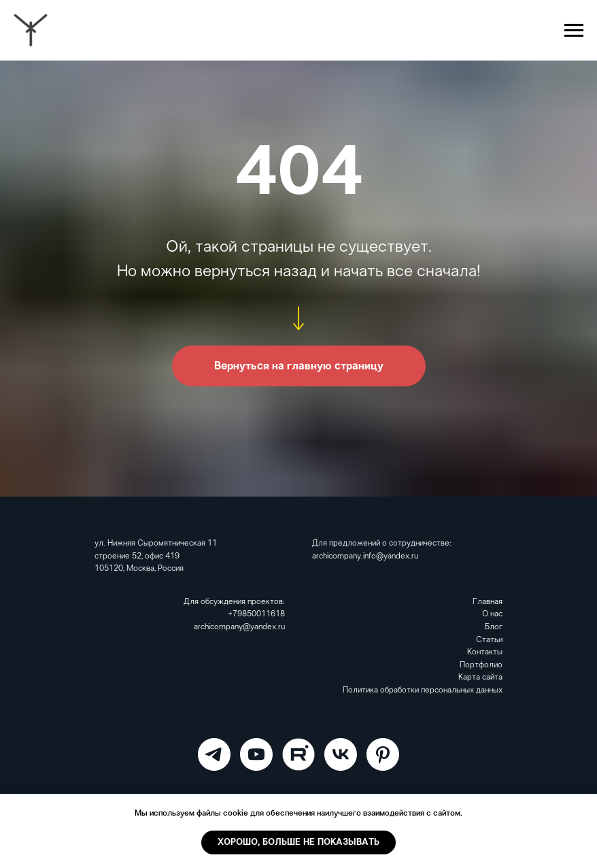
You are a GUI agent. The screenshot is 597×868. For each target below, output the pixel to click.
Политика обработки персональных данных (423, 690)
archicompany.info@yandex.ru (365, 556)
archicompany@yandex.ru (239, 627)
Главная (488, 602)
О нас (492, 614)
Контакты (485, 652)
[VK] (341, 754)
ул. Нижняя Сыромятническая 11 (156, 544)
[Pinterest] (383, 754)
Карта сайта (480, 678)
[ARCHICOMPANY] (214, 754)
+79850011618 (256, 614)
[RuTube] (298, 754)
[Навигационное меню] (574, 31)
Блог (494, 627)
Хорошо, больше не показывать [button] (298, 842)
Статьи (489, 640)
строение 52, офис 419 (137, 556)
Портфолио (481, 665)
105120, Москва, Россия (139, 569)
